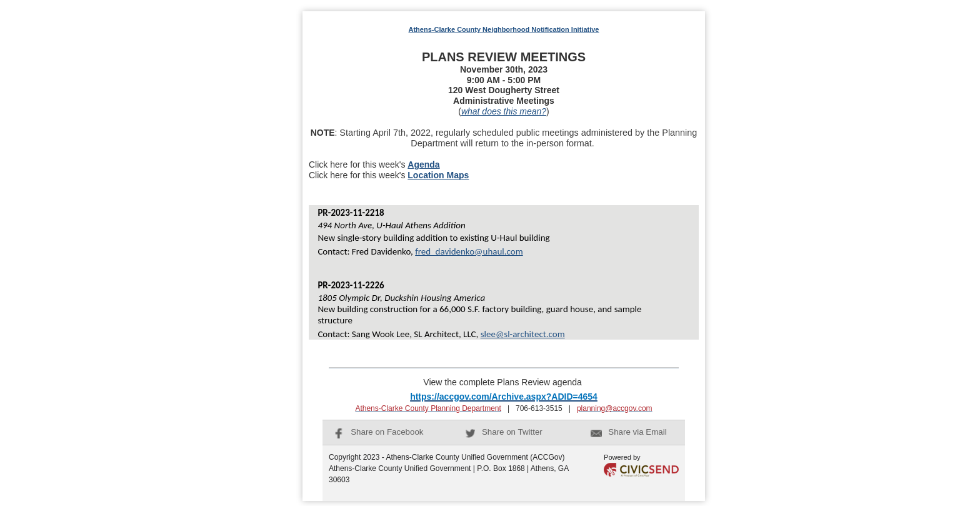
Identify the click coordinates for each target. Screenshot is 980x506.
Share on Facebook (378, 432)
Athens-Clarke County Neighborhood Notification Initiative (504, 29)
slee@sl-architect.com (523, 334)
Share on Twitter (504, 432)
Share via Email (628, 432)
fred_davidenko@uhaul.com (469, 251)
